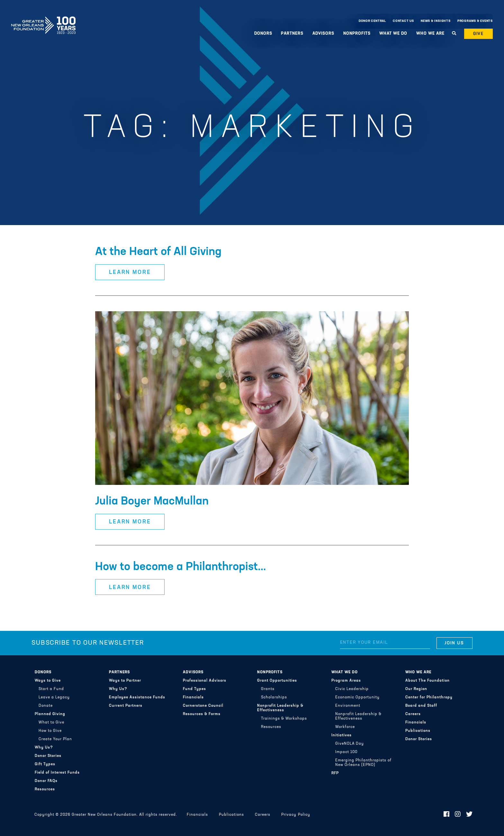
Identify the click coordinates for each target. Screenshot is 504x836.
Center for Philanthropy (429, 697)
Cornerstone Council (203, 706)
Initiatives (342, 735)
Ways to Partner (125, 681)
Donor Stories (48, 756)
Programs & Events (475, 21)
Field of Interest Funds (57, 773)
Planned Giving (50, 714)
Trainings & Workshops (284, 719)
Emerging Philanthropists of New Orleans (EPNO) (363, 763)
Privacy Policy (296, 815)
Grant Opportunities (277, 681)
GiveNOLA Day (350, 744)
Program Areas (346, 681)
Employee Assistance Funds (137, 697)
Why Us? (44, 748)
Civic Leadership (352, 689)
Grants (268, 689)
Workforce (345, 727)
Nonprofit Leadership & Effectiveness (280, 708)
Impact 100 (346, 752)
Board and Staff (421, 706)
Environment (348, 706)
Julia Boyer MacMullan (152, 502)
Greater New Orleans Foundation (43, 20)
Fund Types (194, 689)
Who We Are (430, 34)
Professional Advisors (205, 681)
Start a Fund (51, 689)
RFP (335, 773)
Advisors (323, 34)
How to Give (50, 731)
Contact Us (403, 21)
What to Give (51, 722)
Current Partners (126, 706)
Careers (413, 714)
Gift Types (45, 764)
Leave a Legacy (54, 697)
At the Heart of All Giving (158, 252)
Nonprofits (357, 34)
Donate (46, 706)
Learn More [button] (130, 273)
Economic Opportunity (357, 697)
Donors (263, 34)
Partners (292, 34)
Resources (45, 789)
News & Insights (436, 21)
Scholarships (274, 697)
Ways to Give (48, 681)
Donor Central (372, 21)
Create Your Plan (55, 739)
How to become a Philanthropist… (181, 567)
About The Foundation (428, 681)
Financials (193, 697)
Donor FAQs (46, 781)
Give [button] (479, 34)
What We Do (393, 34)
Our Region (416, 689)
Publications (418, 731)
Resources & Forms (202, 714)
